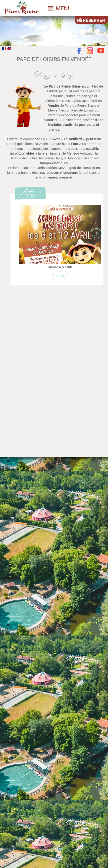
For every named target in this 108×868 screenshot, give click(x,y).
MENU (64, 8)
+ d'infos (60, 276)
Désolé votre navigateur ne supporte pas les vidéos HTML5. (54, 30)
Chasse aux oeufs (60, 267)
